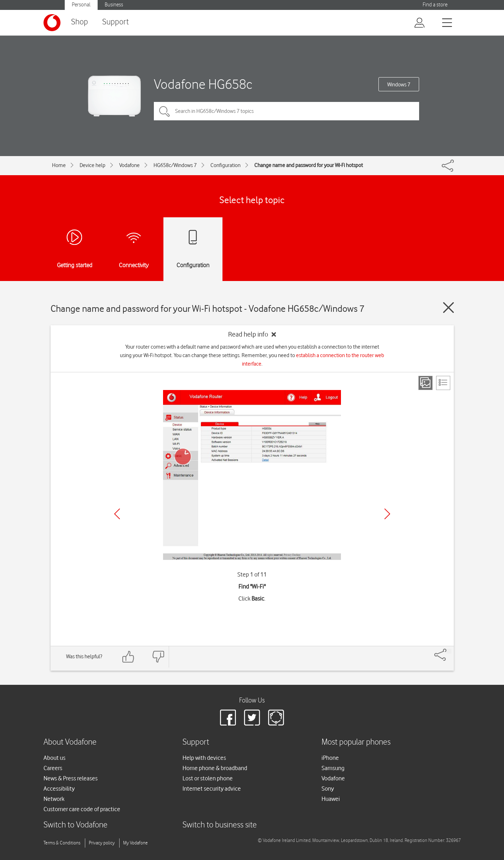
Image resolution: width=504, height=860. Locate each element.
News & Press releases (71, 778)
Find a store (435, 5)
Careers (53, 768)
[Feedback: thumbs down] (158, 657)
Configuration (225, 165)
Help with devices (204, 758)
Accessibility (59, 789)
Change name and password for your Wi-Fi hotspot (309, 165)
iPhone (330, 758)
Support (115, 22)
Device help (92, 165)
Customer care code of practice (82, 809)
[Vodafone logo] (52, 23)
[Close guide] (448, 308)
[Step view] (425, 383)
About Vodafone (70, 742)
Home (59, 165)
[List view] (443, 383)
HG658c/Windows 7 (175, 165)
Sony (328, 789)
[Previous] (117, 514)
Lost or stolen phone (208, 778)
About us (54, 758)
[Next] (387, 514)
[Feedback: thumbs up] (128, 657)
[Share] (449, 651)
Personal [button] (81, 5)
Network (54, 799)
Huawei (331, 799)
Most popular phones (356, 742)
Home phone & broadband (215, 768)
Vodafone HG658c (203, 84)
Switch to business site (220, 825)
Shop (80, 22)
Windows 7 (399, 85)
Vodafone (129, 165)
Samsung (333, 768)
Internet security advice (212, 789)
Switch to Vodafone (76, 825)
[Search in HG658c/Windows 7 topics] (286, 111)
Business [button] (114, 5)
